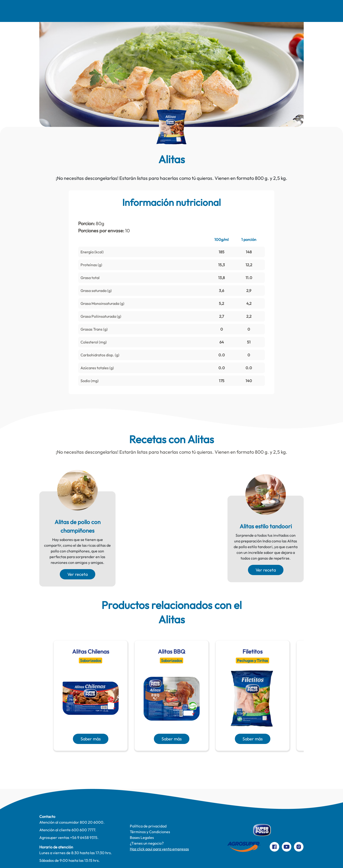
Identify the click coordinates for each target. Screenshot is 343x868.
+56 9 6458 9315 (84, 837)
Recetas (80, 11)
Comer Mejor (115, 11)
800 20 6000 (92, 822)
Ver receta (78, 574)
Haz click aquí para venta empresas (159, 849)
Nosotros (49, 11)
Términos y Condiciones (150, 832)
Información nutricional (171, 202)
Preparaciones (302, 11)
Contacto (265, 11)
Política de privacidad (148, 826)
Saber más (91, 739)
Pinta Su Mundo (156, 11)
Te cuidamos (196, 11)
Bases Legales (142, 837)
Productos (232, 11)
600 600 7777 (83, 830)
